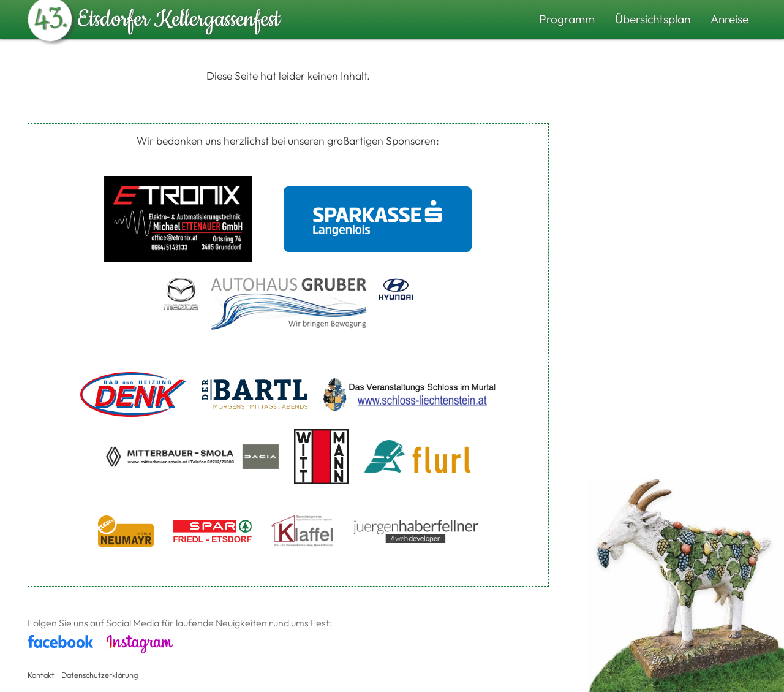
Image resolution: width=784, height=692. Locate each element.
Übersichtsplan (653, 19)
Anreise (729, 19)
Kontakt (41, 675)
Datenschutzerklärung (100, 675)
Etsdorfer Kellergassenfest (154, 17)
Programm (567, 19)
